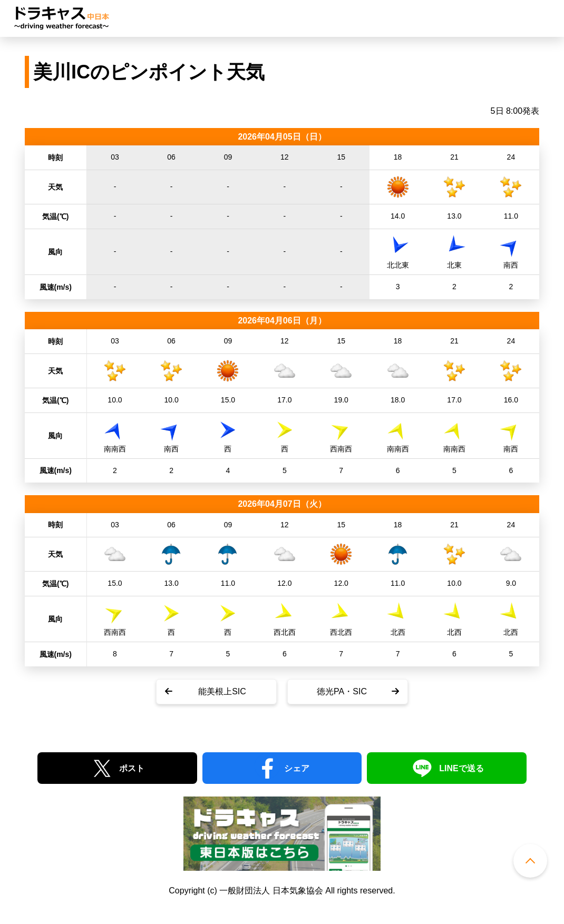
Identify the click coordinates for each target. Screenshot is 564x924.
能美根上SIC (222, 691)
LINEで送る (461, 768)
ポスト (132, 768)
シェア (297, 768)
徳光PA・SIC (342, 691)
